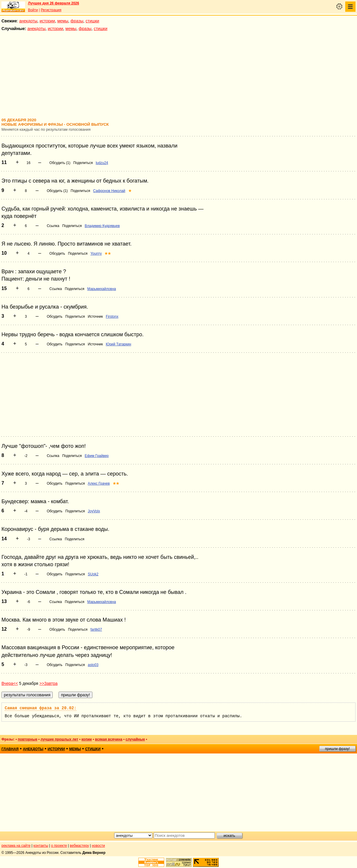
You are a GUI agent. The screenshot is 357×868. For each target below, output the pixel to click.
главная (10, 749)
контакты (41, 846)
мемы (63, 21)
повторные (27, 739)
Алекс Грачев (99, 483)
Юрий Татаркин (119, 344)
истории (47, 21)
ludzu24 (102, 163)
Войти (33, 10)
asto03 (93, 665)
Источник (95, 317)
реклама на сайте (16, 846)
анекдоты (28, 21)
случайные (135, 739)
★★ (108, 254)
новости (98, 846)
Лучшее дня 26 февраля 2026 (54, 3)
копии (87, 739)
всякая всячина (109, 739)
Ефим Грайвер (97, 456)
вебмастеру (79, 846)
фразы (77, 21)
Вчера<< (10, 683)
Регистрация (51, 10)
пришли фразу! (337, 749)
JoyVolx (94, 511)
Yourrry (96, 254)
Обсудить (57, 254)
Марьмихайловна (102, 289)
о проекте (59, 846)
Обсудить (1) (60, 163)
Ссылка (53, 226)
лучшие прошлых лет (59, 739)
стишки (92, 21)
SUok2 (93, 574)
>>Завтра (49, 683)
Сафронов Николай (109, 191)
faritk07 (96, 630)
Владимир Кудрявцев (102, 226)
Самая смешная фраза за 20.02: (41, 708)
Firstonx (112, 317)
